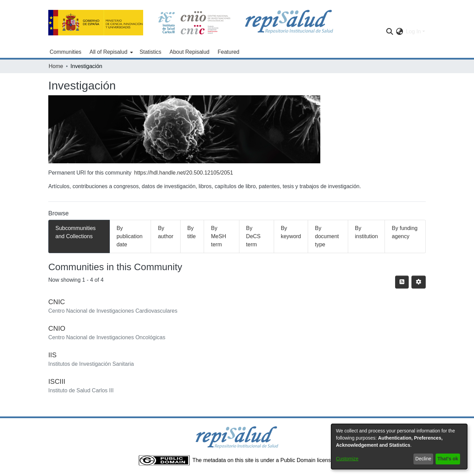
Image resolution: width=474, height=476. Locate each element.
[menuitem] (110, 52)
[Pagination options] (419, 282)
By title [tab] (192, 232)
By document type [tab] (327, 236)
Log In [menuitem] (413, 31)
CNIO (57, 328)
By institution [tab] (367, 232)
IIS (52, 355)
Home (56, 66)
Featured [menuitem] (228, 52)
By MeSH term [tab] (218, 236)
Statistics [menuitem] (151, 52)
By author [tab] (165, 232)
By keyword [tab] (291, 232)
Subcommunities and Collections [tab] (75, 232)
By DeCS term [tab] (253, 236)
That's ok (448, 459)
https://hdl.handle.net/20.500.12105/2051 (184, 173)
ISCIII (57, 381)
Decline (424, 459)
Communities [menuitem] (65, 52)
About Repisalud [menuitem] (190, 52)
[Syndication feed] (402, 282)
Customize (347, 459)
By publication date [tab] (130, 236)
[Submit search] (390, 32)
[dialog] (399, 447)
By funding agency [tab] (405, 232)
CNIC (57, 302)
